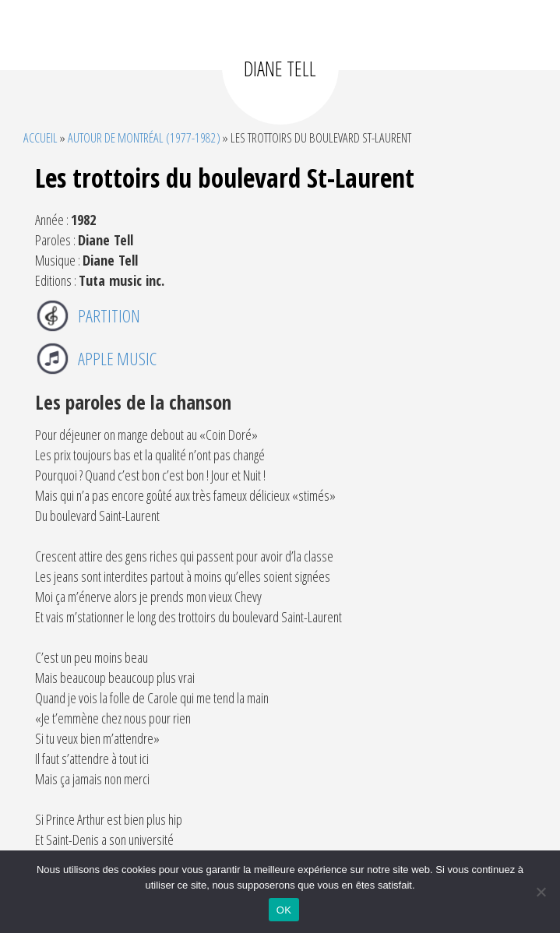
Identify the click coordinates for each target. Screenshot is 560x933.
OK (284, 910)
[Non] (541, 892)
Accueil (41, 137)
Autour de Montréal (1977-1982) (144, 137)
